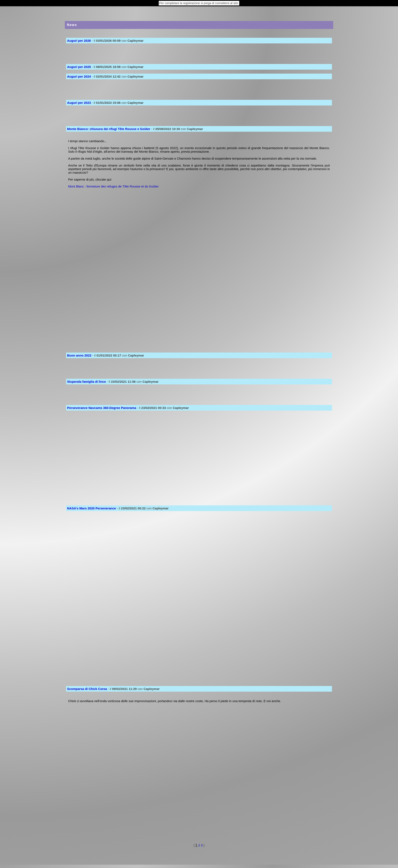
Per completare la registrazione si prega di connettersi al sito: (199, 3)
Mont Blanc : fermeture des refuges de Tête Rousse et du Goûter (113, 186)
